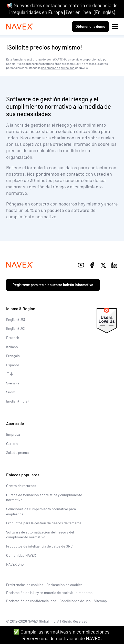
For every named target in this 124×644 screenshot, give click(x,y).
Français (13, 356)
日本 (10, 374)
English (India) (17, 401)
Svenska (13, 383)
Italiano (12, 347)
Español (12, 365)
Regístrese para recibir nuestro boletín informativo (53, 285)
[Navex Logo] (20, 27)
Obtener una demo (90, 26)
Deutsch (13, 338)
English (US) (15, 319)
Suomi (11, 392)
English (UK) (16, 328)
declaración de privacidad (58, 68)
